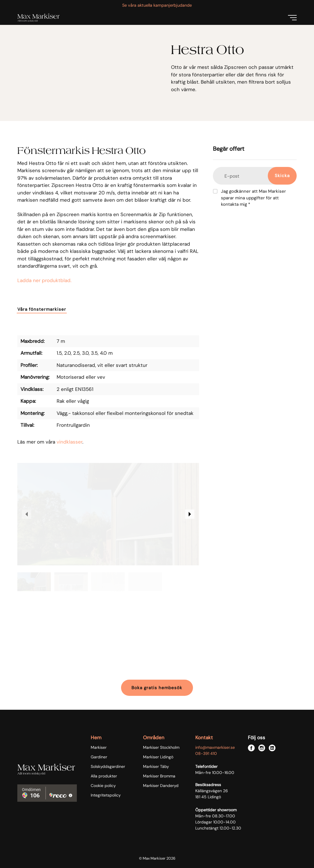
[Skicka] (282, 176)
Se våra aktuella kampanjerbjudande (157, 5)
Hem (96, 738)
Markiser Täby (156, 766)
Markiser (99, 747)
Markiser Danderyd (161, 786)
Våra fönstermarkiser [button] (42, 309)
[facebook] (251, 748)
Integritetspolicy (106, 795)
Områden (154, 738)
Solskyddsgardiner (108, 766)
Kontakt (204, 738)
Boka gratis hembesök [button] (157, 688)
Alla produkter (104, 776)
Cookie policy (103, 786)
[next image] (190, 514)
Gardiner (99, 757)
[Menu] (292, 18)
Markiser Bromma (159, 776)
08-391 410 (206, 753)
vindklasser (69, 442)
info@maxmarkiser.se (215, 747)
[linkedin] (272, 748)
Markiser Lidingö (158, 757)
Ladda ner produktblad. (44, 280)
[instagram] (262, 748)
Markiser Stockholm (161, 747)
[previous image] (27, 514)
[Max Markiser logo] (38, 18)
